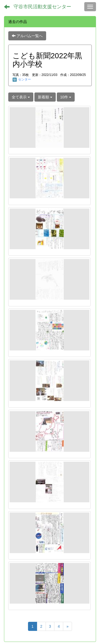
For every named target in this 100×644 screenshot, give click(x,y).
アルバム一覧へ (27, 36)
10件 (66, 97)
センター (22, 79)
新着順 (45, 97)
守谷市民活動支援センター (42, 7)
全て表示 (21, 97)
